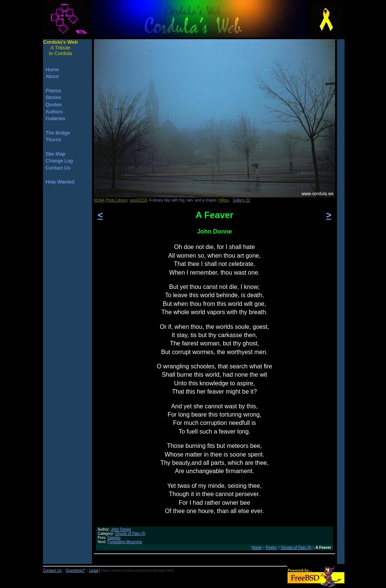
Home (257, 548)
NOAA (99, 200)
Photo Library (117, 200)
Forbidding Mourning (125, 542)
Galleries (56, 118)
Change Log (59, 161)
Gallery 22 (242, 200)
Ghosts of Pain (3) (130, 534)
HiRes (224, 200)
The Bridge (58, 133)
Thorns (53, 140)
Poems (53, 91)
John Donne (121, 529)
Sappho (114, 538)
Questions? (76, 570)
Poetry (271, 548)
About (52, 76)
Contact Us (58, 168)
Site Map (56, 154)
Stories (53, 97)
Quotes (54, 105)
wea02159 (139, 200)
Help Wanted (60, 182)
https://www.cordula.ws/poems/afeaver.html (138, 570)
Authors (54, 112)
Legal (93, 570)
